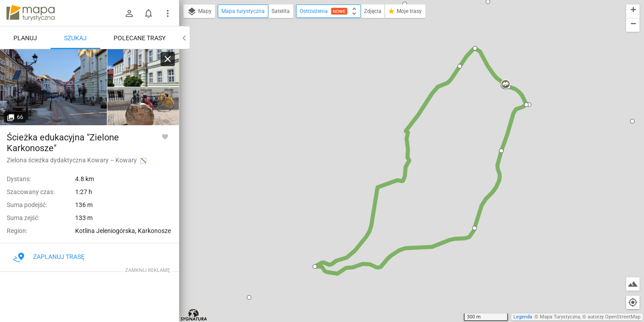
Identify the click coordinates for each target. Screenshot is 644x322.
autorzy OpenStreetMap (614, 317)
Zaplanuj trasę (49, 257)
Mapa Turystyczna (560, 317)
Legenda (523, 317)
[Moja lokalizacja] (633, 302)
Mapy (199, 12)
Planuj (25, 38)
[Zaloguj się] (129, 13)
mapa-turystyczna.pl (30, 13)
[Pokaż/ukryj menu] (168, 13)
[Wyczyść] (168, 59)
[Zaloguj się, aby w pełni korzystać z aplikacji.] (165, 136)
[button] (249, 297)
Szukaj (75, 38)
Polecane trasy (140, 38)
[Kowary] (54, 87)
